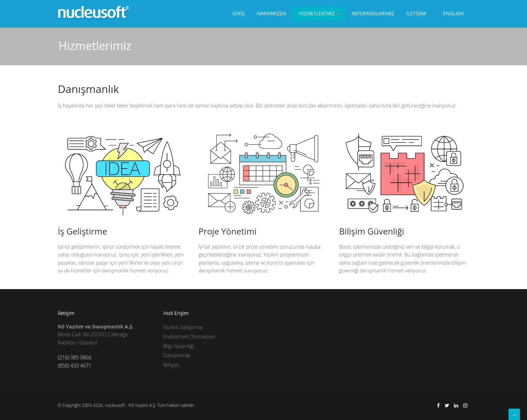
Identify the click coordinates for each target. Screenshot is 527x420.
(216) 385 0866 (75, 357)
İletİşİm (416, 13)
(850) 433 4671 (75, 366)
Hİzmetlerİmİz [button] (319, 13)
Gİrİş (238, 13)
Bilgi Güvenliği (179, 346)
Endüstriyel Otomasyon (189, 336)
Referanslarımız (373, 13)
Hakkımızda (272, 13)
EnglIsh (453, 13)
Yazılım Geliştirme (183, 327)
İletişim (171, 365)
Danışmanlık (177, 355)
